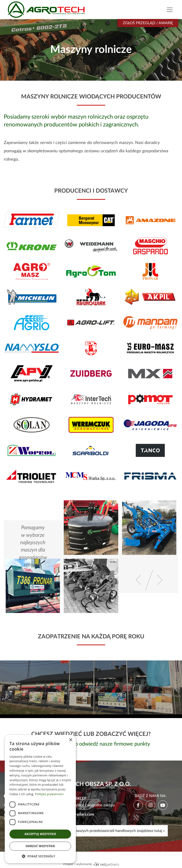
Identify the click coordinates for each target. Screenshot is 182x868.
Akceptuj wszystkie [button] (40, 834)
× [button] (71, 740)
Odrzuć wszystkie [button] (40, 846)
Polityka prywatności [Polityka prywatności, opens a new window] (49, 794)
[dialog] (40, 799)
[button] (40, 856)
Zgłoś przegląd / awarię (148, 23)
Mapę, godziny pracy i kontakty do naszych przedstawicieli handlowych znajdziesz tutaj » (91, 831)
